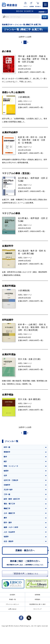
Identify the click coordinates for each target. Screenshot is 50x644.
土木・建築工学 (9, 513)
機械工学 (7, 508)
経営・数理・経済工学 (12, 499)
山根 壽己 (26, 253)
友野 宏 (36, 59)
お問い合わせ (12, 609)
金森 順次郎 (32, 56)
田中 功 (34, 137)
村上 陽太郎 (23, 251)
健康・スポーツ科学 (11, 527)
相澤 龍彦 (35, 178)
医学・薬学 (8, 523)
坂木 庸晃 (33, 399)
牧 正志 (25, 327)
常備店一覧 (12, 599)
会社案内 (12, 595)
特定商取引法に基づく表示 (37, 604)
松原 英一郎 (23, 137)
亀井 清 (34, 251)
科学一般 (7, 447)
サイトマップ (37, 609)
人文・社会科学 (9, 532)
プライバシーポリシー (12, 604)
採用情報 (37, 595)
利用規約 (37, 599)
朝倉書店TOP (7, 25)
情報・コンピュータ (11, 466)
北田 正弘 (26, 62)
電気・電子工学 (9, 504)
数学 (5, 457)
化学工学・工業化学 (11, 480)
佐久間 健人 (23, 178)
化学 (5, 476)
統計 (5, 461)
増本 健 (21, 56)
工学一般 (7, 494)
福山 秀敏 (26, 59)
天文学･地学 (8, 490)
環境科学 (7, 452)
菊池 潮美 (35, 327)
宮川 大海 (22, 359)
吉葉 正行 (33, 359)
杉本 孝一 (22, 324)
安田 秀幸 (26, 140)
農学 (5, 518)
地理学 (6, 537)
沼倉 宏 (36, 140)
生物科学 (7, 485)
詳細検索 (43, 12)
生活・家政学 (9, 541)
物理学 (6, 471)
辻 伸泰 (25, 143)
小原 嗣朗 (22, 97)
